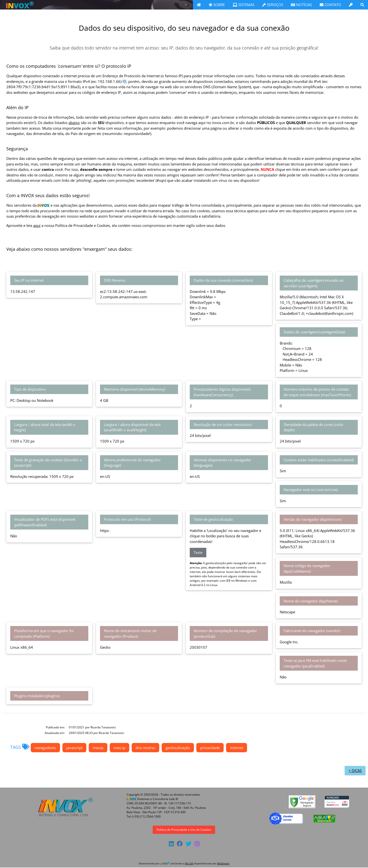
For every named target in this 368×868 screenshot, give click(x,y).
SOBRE (217, 5)
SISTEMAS (244, 5)
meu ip (119, 748)
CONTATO (330, 5)
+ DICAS (355, 771)
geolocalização (178, 748)
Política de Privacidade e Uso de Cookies (184, 830)
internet (237, 748)
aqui (37, 225)
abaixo (74, 123)
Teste (198, 552)
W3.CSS (189, 863)
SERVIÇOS (273, 5)
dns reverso (145, 748)
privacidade (210, 748)
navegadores (45, 748)
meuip (98, 748)
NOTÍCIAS (301, 5)
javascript (74, 748)
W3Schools (223, 863)
